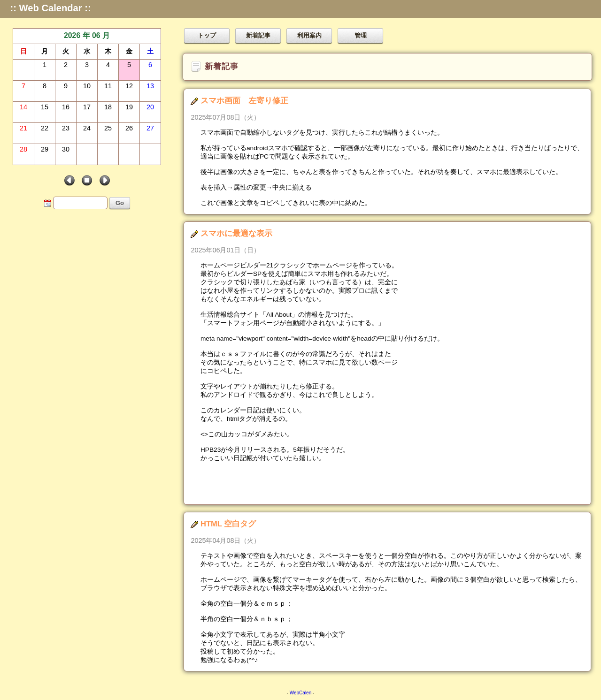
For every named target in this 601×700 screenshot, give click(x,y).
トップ (207, 35)
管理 (361, 35)
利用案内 (309, 35)
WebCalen (301, 693)
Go (120, 203)
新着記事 (258, 35)
